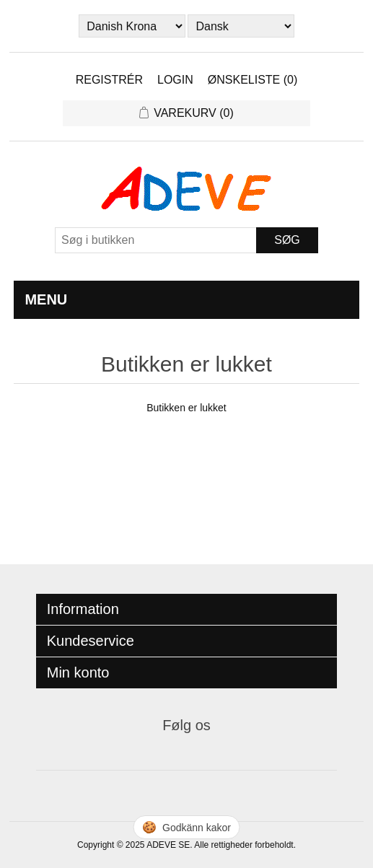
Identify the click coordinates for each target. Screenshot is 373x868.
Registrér (109, 80)
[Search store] (156, 240)
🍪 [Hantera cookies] (186, 827)
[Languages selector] (241, 26)
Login (175, 80)
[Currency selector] (132, 26)
